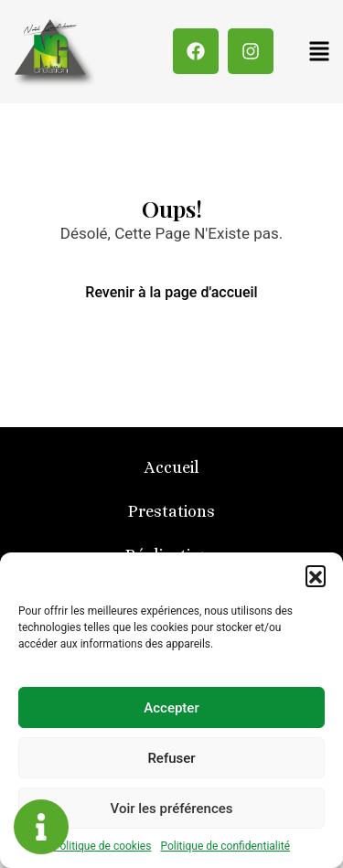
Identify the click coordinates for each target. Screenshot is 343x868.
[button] (316, 575)
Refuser (171, 758)
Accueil (172, 467)
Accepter (171, 708)
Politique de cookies (102, 846)
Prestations (171, 511)
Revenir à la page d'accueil (171, 292)
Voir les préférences (172, 809)
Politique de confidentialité (225, 846)
